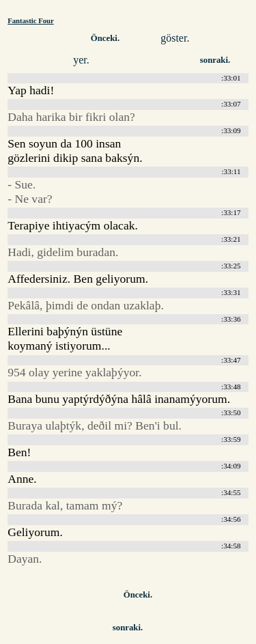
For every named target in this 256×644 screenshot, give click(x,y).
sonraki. (215, 60)
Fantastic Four (31, 20)
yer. (81, 60)
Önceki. (105, 38)
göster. (175, 38)
